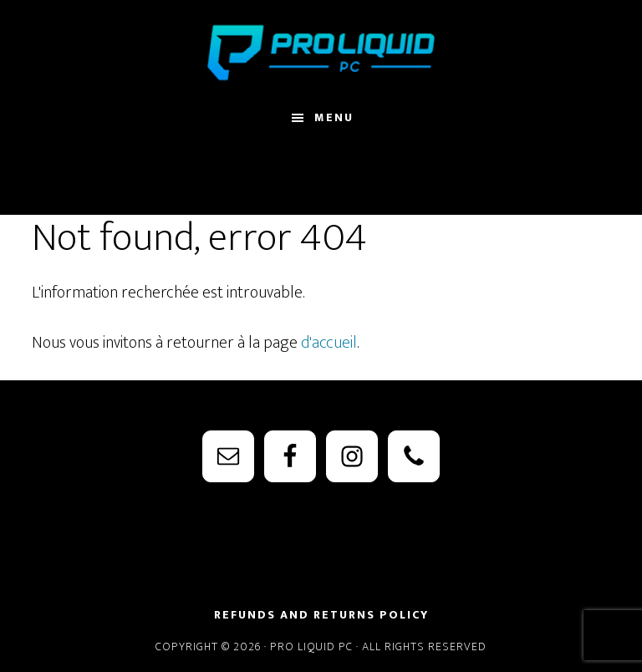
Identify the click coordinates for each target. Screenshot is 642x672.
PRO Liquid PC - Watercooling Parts (321, 53)
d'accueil (329, 343)
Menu (334, 117)
